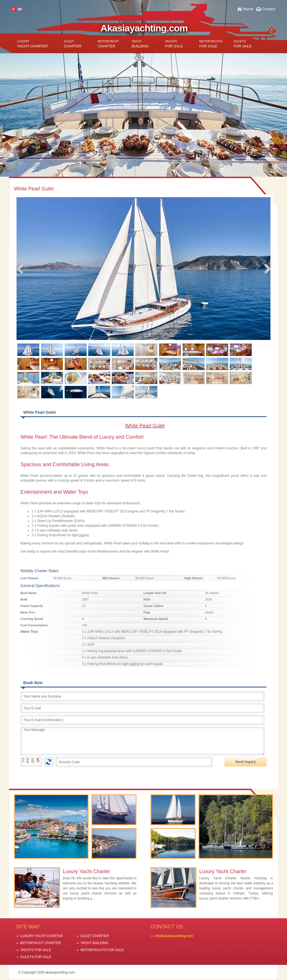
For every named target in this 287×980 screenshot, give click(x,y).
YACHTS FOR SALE (36, 950)
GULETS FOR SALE (36, 957)
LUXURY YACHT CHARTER (41, 936)
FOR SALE (174, 44)
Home (248, 9)
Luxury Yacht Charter (86, 871)
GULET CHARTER (95, 936)
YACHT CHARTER (32, 44)
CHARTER (73, 44)
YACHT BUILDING (94, 943)
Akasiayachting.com (144, 28)
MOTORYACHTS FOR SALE (102, 950)
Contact (269, 9)
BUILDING (140, 44)
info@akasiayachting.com (174, 936)
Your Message (143, 741)
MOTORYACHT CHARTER (40, 943)
